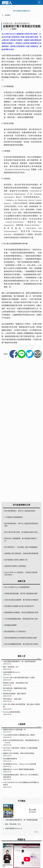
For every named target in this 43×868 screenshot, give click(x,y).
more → (39, 510)
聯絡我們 (5, 846)
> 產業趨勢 (7, 15)
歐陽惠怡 (14, 29)
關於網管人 (6, 843)
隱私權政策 (28, 843)
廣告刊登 (5, 849)
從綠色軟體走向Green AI (14, 680)
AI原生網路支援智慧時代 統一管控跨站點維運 (21, 671)
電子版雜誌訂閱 (8, 840)
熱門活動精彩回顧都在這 (21, 11)
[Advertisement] (21, 432)
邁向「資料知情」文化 (13, 675)
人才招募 (27, 846)
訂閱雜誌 (27, 840)
